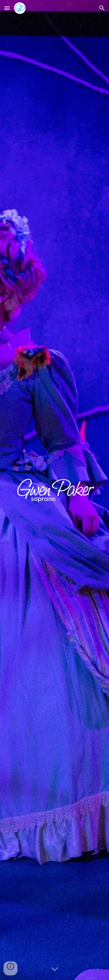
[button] (7, 8)
